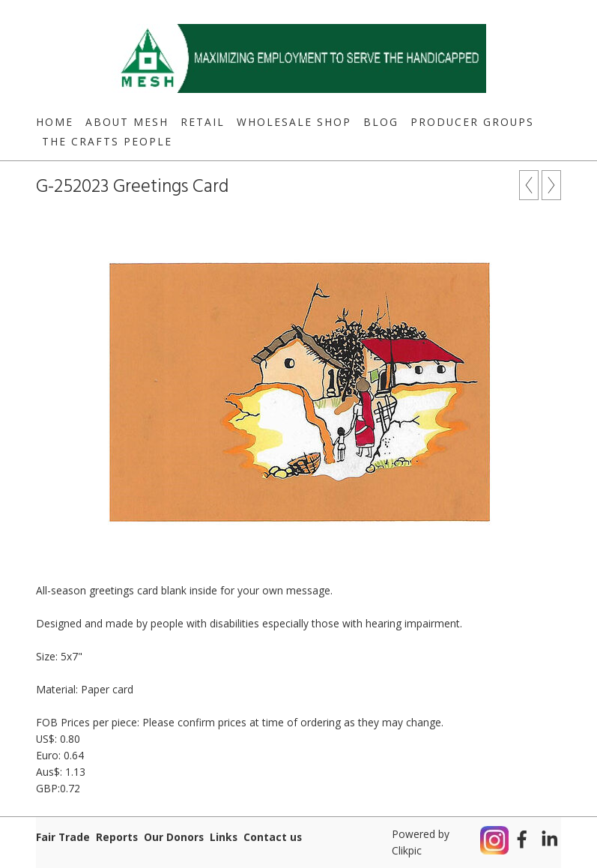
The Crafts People (107, 141)
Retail (203, 122)
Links (224, 837)
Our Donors (174, 837)
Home (55, 122)
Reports (117, 837)
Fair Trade (63, 837)
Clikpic (407, 850)
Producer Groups (472, 122)
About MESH (127, 122)
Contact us (273, 837)
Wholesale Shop (294, 122)
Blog (381, 122)
